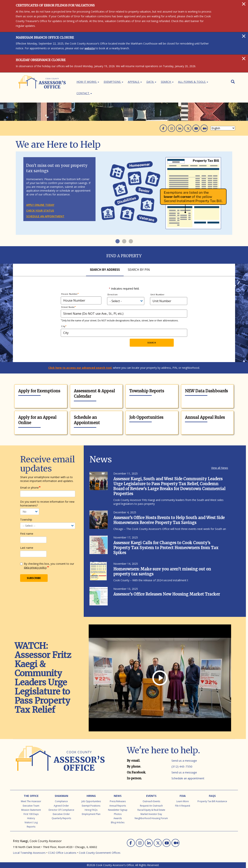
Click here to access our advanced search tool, (80, 368)
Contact (84, 93)
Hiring (91, 796)
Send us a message (184, 760)
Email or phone (29, 488)
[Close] (244, 4)
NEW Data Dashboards (206, 391)
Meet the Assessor (31, 801)
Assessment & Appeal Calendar (94, 394)
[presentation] (99, 346)
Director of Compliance (61, 810)
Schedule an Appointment (87, 420)
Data (151, 82)
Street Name (68, 307)
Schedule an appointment (45, 216)
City (63, 326)
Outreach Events (151, 801)
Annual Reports (118, 806)
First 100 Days (31, 814)
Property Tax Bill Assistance (212, 801)
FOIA (183, 796)
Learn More (183, 801)
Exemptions (113, 82)
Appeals (135, 82)
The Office (31, 796)
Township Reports (147, 391)
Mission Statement (31, 810)
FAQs (212, 796)
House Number (69, 294)
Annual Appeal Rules (205, 417)
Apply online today (40, 205)
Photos (118, 814)
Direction (113, 295)
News (118, 796)
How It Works (88, 82)
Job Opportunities (146, 417)
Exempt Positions (91, 806)
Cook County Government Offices (100, 853)
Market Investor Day (151, 814)
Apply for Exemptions (39, 391)
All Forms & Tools (193, 82)
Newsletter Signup (118, 810)
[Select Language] (223, 128)
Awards (118, 818)
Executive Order (61, 814)
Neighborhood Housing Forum (151, 818)
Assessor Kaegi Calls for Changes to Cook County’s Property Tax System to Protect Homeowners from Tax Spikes (166, 548)
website (90, 48)
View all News (220, 468)
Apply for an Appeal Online (37, 420)
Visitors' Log (31, 822)
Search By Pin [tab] (139, 270)
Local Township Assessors (29, 853)
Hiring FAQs (91, 810)
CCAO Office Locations (62, 853)
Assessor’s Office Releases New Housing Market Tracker (167, 594)
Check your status (40, 211)
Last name (27, 548)
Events (151, 796)
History (31, 818)
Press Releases (118, 801)
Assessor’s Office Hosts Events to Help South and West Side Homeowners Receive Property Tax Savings (169, 520)
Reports (31, 827)
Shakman (61, 796)
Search (167, 82)
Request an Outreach (151, 806)
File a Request (183, 806)
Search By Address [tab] (105, 270)
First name (27, 534)
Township (26, 520)
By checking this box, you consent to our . (47, 566)
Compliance (61, 801)
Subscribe (34, 578)
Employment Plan (91, 814)
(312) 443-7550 (182, 766)
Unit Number (157, 295)
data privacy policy (35, 567)
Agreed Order (61, 806)
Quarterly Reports (61, 818)
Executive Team (31, 806)
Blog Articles (118, 822)
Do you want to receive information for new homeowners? (47, 504)
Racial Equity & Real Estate (151, 810)
